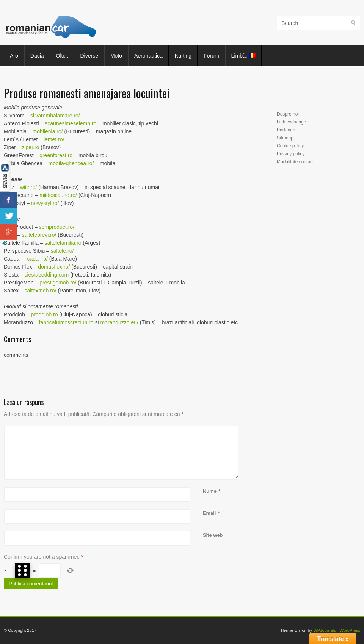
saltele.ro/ (62, 251)
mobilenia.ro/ (48, 131)
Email (209, 513)
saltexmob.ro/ (40, 291)
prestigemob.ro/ (58, 283)
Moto (116, 56)
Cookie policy (290, 146)
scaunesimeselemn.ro (71, 123)
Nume (210, 491)
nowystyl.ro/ (45, 203)
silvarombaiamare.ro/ (55, 116)
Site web (213, 535)
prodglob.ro (45, 314)
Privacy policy (291, 154)
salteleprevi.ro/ (39, 235)
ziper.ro (30, 147)
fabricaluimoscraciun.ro (66, 322)
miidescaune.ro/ (58, 195)
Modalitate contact (295, 162)
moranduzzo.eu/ (119, 322)
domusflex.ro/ (54, 267)
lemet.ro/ (54, 139)
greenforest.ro (56, 155)
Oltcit (62, 56)
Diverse (89, 56)
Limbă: (243, 56)
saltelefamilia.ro (63, 243)
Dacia (37, 56)
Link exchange (291, 122)
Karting (183, 56)
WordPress (350, 630)
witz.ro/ (28, 187)
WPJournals (324, 630)
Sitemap (285, 138)
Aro (14, 56)
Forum (211, 56)
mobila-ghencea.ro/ (71, 163)
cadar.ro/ (37, 259)
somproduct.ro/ (57, 227)
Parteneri (286, 130)
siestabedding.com (46, 275)
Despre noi (288, 114)
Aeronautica (148, 56)
